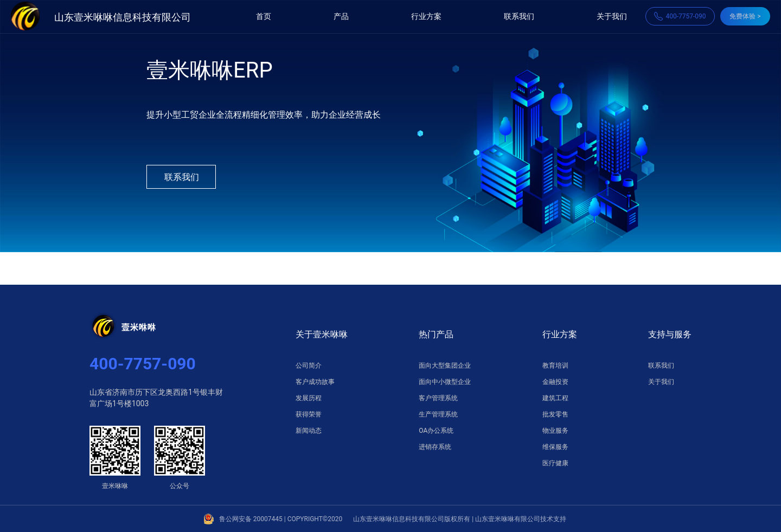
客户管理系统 (438, 398)
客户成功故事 (315, 382)
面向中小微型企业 (445, 382)
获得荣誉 (309, 414)
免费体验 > (745, 16)
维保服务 (555, 447)
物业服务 (555, 431)
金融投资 (555, 382)
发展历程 (309, 398)
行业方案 (426, 16)
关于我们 (612, 16)
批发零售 (555, 414)
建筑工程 (555, 398)
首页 (264, 16)
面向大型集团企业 (445, 366)
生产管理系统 (438, 414)
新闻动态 (309, 431)
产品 (341, 16)
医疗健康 (555, 463)
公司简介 (309, 366)
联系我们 (519, 16)
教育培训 (555, 366)
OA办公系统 (436, 431)
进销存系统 (435, 447)
